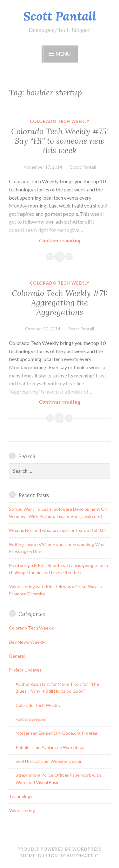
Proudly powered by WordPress (60, 849)
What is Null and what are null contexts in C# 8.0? (58, 530)
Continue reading (70, 240)
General (17, 656)
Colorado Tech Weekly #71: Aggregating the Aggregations (60, 303)
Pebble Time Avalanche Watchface (50, 747)
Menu (63, 54)
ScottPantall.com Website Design (49, 761)
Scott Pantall (60, 16)
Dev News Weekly (27, 642)
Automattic (82, 856)
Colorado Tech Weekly (60, 121)
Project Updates (25, 670)
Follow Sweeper (31, 719)
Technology (21, 796)
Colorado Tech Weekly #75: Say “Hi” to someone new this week (60, 141)
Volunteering (22, 810)
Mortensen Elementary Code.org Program (57, 733)
